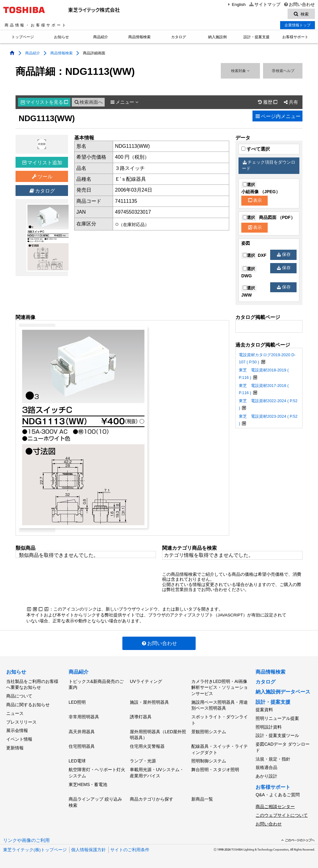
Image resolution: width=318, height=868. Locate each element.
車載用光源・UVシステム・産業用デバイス (157, 772)
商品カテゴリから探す (152, 799)
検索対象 (240, 71)
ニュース (15, 713)
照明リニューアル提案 (277, 718)
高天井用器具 (82, 731)
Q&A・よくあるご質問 (278, 794)
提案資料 (264, 710)
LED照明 (77, 702)
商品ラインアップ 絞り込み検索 (95, 802)
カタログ (179, 37)
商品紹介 (101, 37)
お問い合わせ (299, 5)
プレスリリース (21, 722)
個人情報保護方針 (89, 849)
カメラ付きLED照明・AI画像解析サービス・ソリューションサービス (220, 687)
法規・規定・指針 (273, 759)
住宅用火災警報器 (147, 746)
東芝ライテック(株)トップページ (35, 849)
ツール (42, 177)
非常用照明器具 (84, 717)
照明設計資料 (269, 727)
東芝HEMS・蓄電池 (88, 784)
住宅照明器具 (82, 746)
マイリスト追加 (42, 163)
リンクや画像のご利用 (26, 839)
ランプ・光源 (143, 761)
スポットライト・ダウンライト (220, 720)
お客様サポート (295, 37)
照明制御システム (209, 761)
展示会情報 (17, 730)
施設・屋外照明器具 (149, 702)
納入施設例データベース (283, 692)
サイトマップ (264, 5)
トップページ (23, 37)
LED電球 (77, 761)
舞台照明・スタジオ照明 (215, 769)
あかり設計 (266, 776)
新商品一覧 (202, 799)
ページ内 (277, 116)
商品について (19, 696)
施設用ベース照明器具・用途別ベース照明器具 (220, 705)
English (236, 5)
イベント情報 (19, 739)
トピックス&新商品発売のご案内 (96, 684)
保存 (284, 255)
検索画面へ (88, 102)
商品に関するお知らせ (28, 705)
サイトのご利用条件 (130, 849)
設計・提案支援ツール (277, 735)
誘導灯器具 (141, 717)
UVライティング (146, 681)
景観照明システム (209, 731)
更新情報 (15, 748)
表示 (255, 200)
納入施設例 (217, 37)
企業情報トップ (298, 25)
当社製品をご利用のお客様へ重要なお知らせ (32, 684)
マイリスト (44, 102)
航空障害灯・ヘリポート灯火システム (97, 772)
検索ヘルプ (283, 71)
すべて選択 (256, 149)
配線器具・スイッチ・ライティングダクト (220, 749)
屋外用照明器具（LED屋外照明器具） (158, 734)
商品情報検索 (139, 37)
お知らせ (61, 37)
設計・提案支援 (257, 37)
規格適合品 (266, 767)
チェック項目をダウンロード (269, 166)
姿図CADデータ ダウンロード (282, 747)
